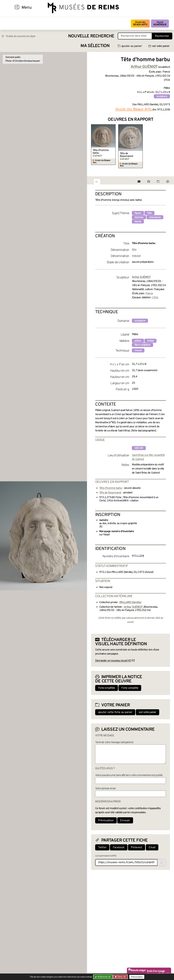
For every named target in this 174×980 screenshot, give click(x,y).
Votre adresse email (105, 789)
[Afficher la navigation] (17, 8)
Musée (160, 24)
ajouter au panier (130, 46)
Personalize (137, 977)
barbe (138, 222)
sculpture (162, 96)
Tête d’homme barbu (101, 152)
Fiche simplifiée (107, 688)
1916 (155, 298)
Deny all (121, 977)
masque (136, 256)
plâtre (138, 341)
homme (139, 217)
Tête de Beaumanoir (127, 155)
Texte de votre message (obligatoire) (114, 742)
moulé (138, 351)
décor (139, 448)
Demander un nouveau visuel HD (113, 661)
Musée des (140, 24)
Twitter (102, 848)
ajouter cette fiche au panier (115, 712)
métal (150, 341)
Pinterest (137, 848)
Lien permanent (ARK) (106, 856)
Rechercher (162, 36)
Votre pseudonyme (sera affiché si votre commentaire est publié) (129, 775)
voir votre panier (159, 46)
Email (152, 848)
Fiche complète (130, 688)
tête (149, 213)
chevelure (155, 217)
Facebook (119, 848)
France (149, 293)
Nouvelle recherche (91, 36)
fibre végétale (142, 345)
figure (138, 213)
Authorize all (103, 977)
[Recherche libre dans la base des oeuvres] (135, 36)
